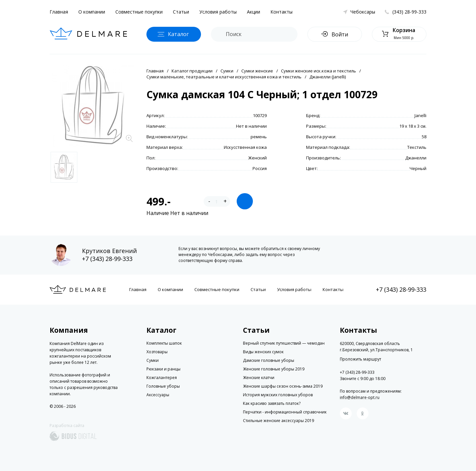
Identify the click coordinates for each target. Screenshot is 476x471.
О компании (92, 12)
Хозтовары (157, 352)
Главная (59, 12)
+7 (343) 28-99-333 (107, 259)
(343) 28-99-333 (409, 12)
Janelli (420, 115)
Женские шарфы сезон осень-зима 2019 (283, 386)
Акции (254, 12)
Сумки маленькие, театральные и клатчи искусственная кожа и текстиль (224, 77)
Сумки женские (257, 71)
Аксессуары (158, 395)
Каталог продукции (192, 71)
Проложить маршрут (360, 359)
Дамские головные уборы (269, 360)
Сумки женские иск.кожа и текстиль (318, 71)
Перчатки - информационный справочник (285, 412)
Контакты (281, 12)
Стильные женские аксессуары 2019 (278, 421)
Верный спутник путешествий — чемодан (284, 343)
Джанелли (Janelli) (328, 77)
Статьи (181, 12)
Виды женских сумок (263, 352)
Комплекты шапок (164, 343)
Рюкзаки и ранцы (163, 369)
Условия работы (218, 12)
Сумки (227, 71)
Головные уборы (163, 386)
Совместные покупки (139, 12)
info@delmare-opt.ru (360, 397)
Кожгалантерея (162, 378)
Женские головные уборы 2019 (274, 369)
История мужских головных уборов (278, 395)
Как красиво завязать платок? (272, 403)
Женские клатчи (259, 378)
